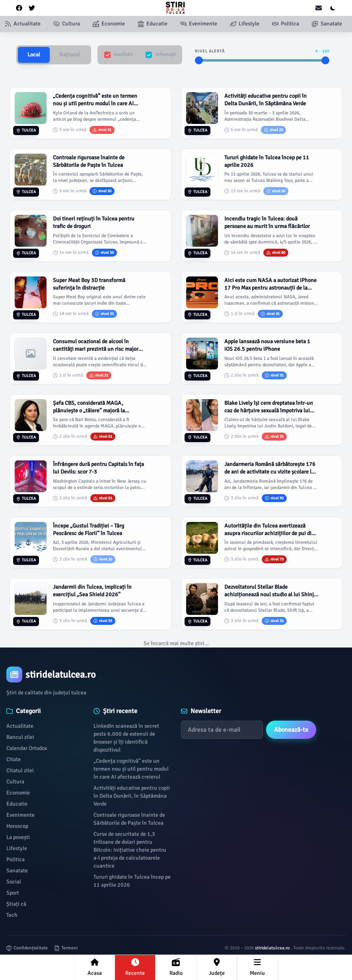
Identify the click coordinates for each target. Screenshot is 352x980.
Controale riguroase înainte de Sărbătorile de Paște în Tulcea (129, 819)
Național (70, 55)
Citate (14, 759)
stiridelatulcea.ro (273, 948)
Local (34, 55)
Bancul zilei (20, 737)
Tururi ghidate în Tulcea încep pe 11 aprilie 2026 (132, 881)
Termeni (66, 948)
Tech (12, 915)
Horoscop (17, 826)
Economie (18, 793)
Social (14, 882)
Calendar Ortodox (27, 748)
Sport (13, 893)
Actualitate (20, 726)
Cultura (15, 782)
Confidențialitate (27, 948)
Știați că (16, 904)
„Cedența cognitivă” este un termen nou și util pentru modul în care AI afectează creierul (131, 769)
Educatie (17, 804)
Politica (16, 859)
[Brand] (176, 675)
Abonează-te (291, 730)
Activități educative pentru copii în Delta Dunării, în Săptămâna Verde (132, 796)
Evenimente (20, 815)
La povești (18, 837)
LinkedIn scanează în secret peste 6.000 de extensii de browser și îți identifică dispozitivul (126, 738)
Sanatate (17, 871)
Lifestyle (17, 848)
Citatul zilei (20, 770)
